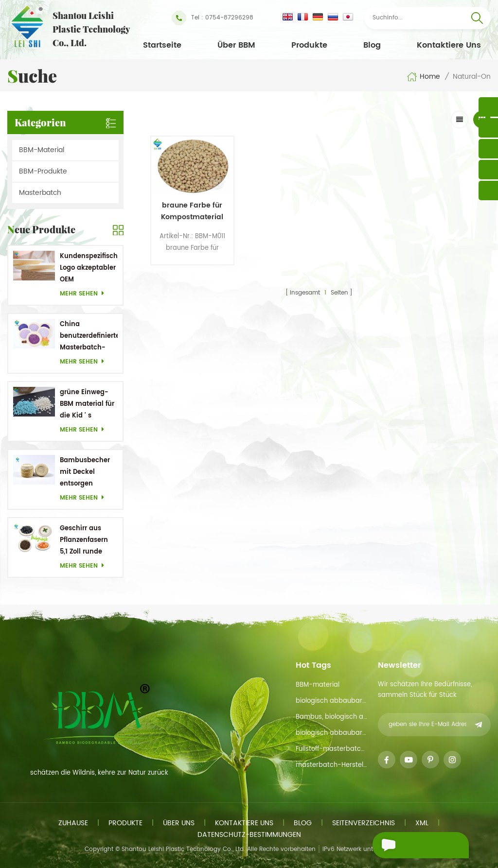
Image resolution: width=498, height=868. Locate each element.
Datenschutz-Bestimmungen (249, 835)
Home (423, 77)
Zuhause (73, 823)
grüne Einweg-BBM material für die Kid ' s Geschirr (87, 405)
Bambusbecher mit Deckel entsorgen (85, 472)
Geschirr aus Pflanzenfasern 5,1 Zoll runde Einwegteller (84, 541)
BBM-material (318, 685)
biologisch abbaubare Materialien (332, 733)
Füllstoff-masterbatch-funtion (332, 749)
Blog (372, 45)
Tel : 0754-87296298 (213, 18)
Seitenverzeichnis (364, 823)
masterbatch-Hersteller (332, 765)
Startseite (162, 45)
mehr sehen (85, 294)
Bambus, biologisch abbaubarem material (332, 717)
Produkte (309, 45)
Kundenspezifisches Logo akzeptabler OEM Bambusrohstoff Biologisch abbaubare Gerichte (89, 269)
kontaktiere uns (449, 45)
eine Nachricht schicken (411, 846)
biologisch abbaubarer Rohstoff (332, 701)
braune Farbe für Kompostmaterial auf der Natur (191, 209)
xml (422, 823)
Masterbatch (40, 193)
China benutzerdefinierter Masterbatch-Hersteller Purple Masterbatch (89, 337)
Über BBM (236, 45)
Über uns (179, 823)
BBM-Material (42, 150)
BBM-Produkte (43, 171)
